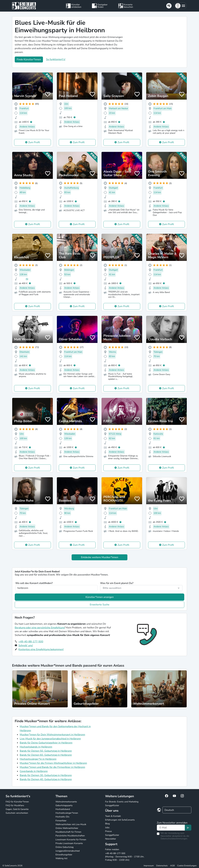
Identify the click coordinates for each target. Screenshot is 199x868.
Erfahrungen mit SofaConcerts (120, 820)
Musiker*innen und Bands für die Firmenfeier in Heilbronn (52, 767)
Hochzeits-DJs (62, 817)
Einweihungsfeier (64, 855)
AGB (172, 866)
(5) (27, 279)
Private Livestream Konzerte (69, 843)
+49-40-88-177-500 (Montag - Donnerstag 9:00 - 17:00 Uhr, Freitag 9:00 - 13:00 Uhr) (125, 857)
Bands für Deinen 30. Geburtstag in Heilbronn (46, 775)
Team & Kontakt (113, 816)
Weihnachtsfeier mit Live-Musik (71, 824)
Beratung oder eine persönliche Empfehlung (40, 628)
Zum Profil (34, 142)
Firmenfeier (61, 821)
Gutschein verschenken (17, 813)
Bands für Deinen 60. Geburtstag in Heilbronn (46, 755)
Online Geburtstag (64, 847)
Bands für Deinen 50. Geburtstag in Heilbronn (46, 751)
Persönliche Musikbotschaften (70, 836)
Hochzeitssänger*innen (67, 813)
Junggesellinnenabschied (68, 851)
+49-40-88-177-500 (31, 642)
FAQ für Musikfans (15, 805)
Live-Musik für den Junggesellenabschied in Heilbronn (50, 739)
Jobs (107, 828)
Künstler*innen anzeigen (100, 597)
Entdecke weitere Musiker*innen (100, 557)
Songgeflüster (112, 805)
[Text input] (171, 828)
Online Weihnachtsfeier (67, 828)
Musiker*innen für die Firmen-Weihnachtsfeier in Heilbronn (53, 763)
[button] (180, 6)
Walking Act (61, 858)
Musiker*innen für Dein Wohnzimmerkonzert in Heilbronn (52, 735)
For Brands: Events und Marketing (122, 802)
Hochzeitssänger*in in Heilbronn (38, 759)
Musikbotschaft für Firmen (68, 832)
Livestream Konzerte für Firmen (71, 840)
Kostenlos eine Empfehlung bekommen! (41, 649)
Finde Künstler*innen (29, 60)
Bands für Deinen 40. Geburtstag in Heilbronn (46, 779)
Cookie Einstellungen (187, 866)
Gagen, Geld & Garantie (17, 809)
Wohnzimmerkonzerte (66, 802)
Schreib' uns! (26, 645)
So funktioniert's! (56, 59)
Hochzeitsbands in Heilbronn (36, 747)
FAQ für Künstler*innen (17, 802)
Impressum (149, 866)
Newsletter (111, 839)
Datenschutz (162, 866)
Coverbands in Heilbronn (34, 771)
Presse (108, 831)
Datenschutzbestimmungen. (174, 839)
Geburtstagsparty (64, 805)
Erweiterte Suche (100, 605)
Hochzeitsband (63, 809)
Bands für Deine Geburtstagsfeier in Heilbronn (46, 743)
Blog (107, 824)
